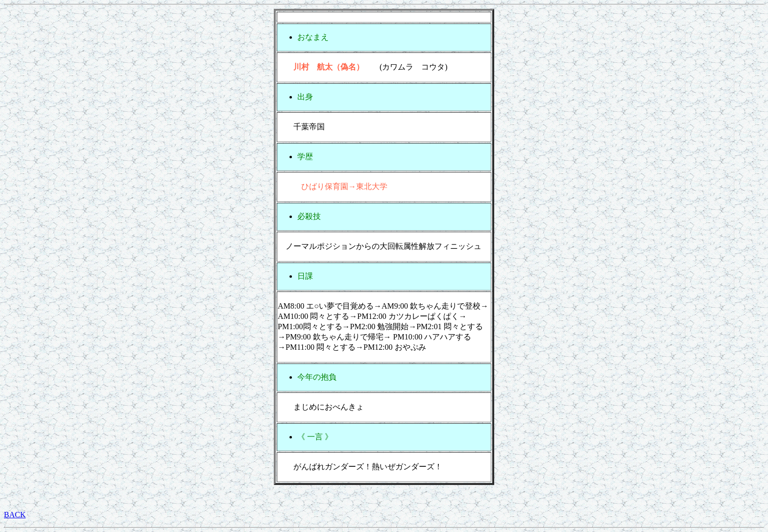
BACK (15, 515)
